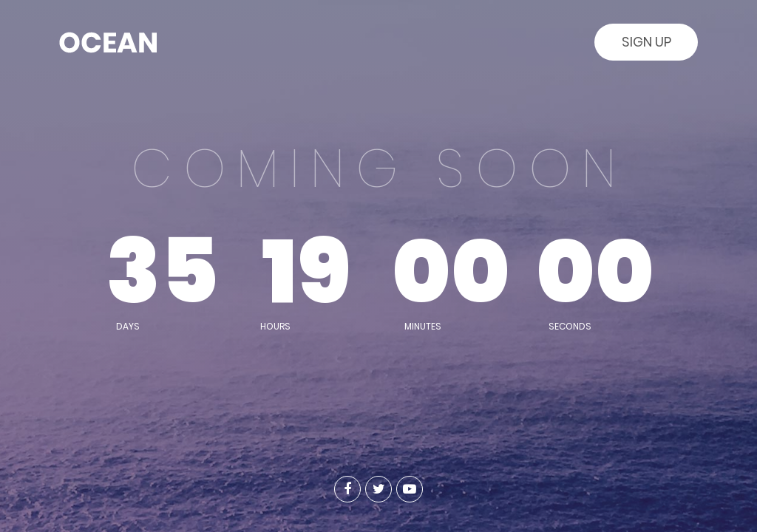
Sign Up (646, 42)
